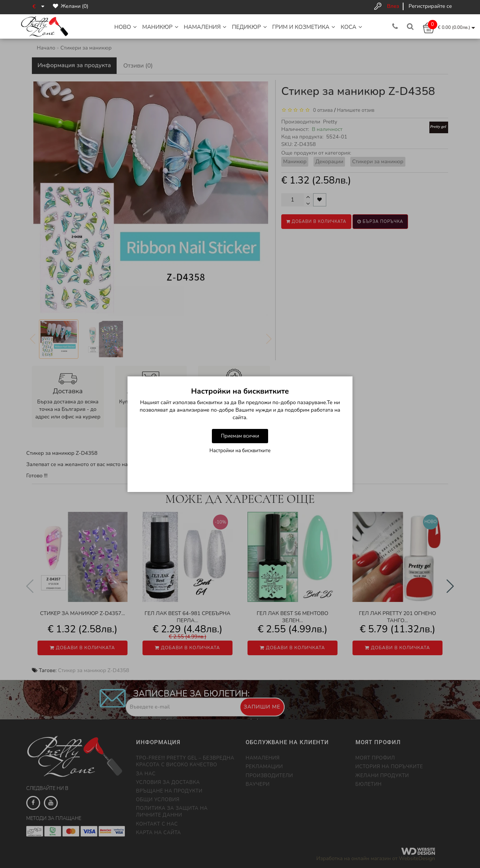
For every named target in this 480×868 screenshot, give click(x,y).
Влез (393, 6)
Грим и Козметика (304, 27)
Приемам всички (240, 436)
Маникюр (160, 27)
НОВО (126, 27)
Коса (351, 27)
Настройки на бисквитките (240, 451)
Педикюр (249, 27)
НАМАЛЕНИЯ (205, 27)
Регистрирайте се (430, 6)
